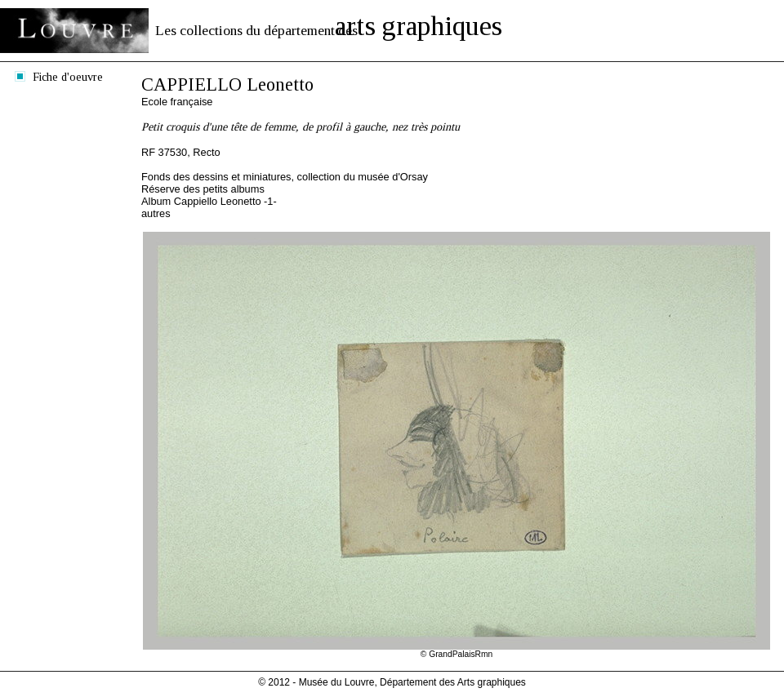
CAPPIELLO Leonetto (227, 84)
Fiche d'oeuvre (68, 77)
